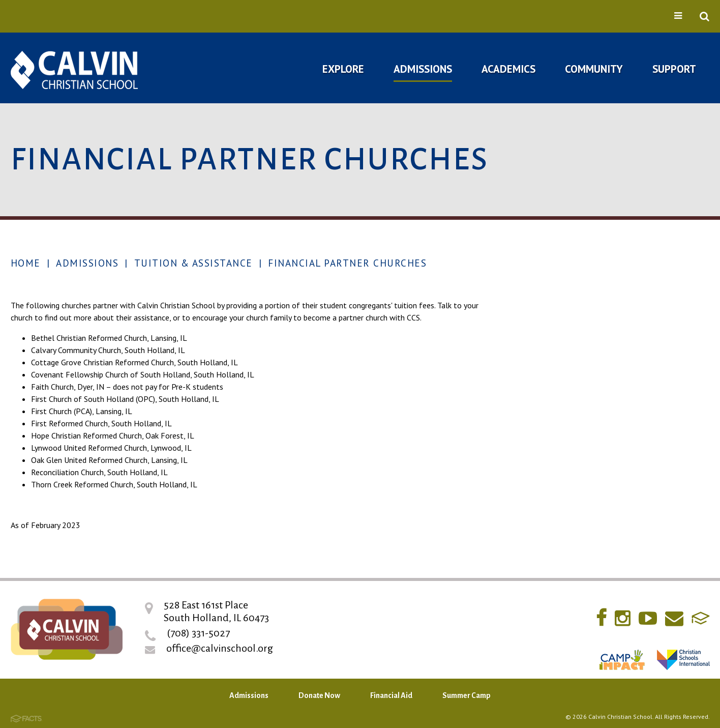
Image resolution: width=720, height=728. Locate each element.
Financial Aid (391, 695)
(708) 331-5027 (198, 633)
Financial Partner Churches (347, 263)
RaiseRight (594, 503)
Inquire (577, 342)
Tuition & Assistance (193, 263)
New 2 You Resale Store (624, 476)
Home (26, 263)
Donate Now (319, 695)
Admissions (87, 263)
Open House (589, 372)
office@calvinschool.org (220, 648)
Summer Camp (467, 695)
